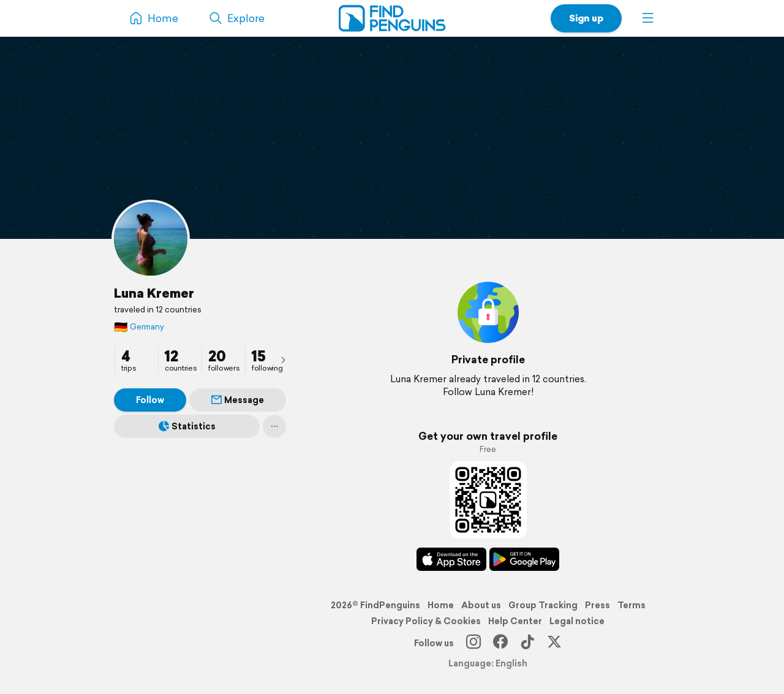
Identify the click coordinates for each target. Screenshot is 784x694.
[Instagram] (473, 643)
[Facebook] (500, 643)
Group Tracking (543, 605)
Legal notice (577, 621)
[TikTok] (527, 643)
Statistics (187, 426)
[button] (648, 18)
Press (597, 605)
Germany (139, 327)
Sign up (586, 18)
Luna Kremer (154, 293)
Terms (631, 605)
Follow (150, 400)
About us (481, 605)
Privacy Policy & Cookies (426, 621)
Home (441, 605)
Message (238, 400)
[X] (554, 643)
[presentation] (283, 360)
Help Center (515, 621)
